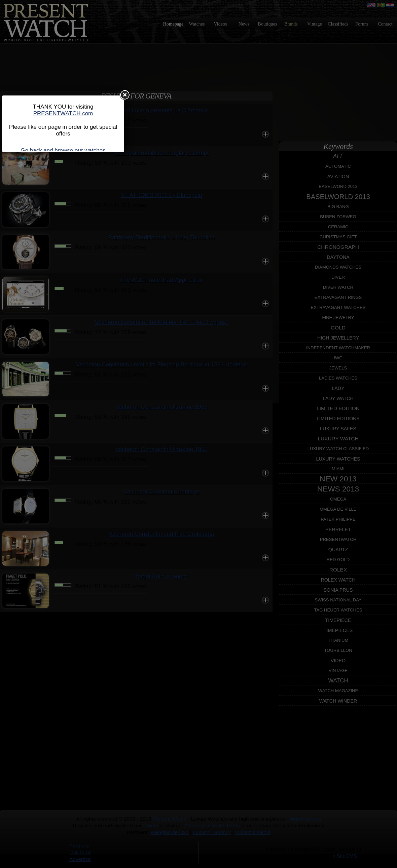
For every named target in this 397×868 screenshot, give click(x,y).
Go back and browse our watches (63, 150)
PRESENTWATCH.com (63, 113)
